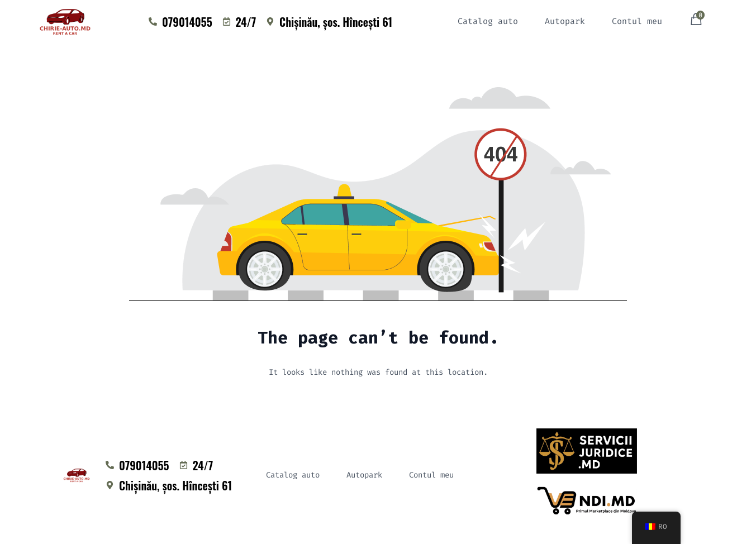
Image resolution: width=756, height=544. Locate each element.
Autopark (565, 21)
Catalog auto (488, 21)
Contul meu (637, 21)
